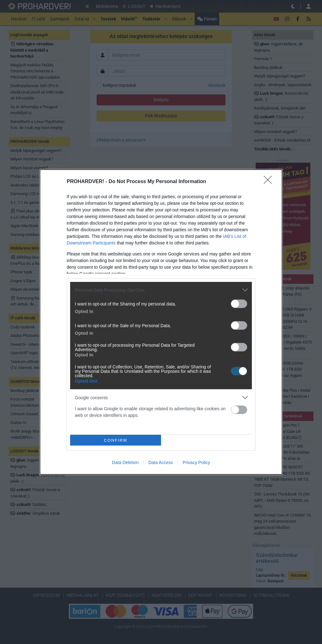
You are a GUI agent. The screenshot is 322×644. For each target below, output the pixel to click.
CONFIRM (116, 440)
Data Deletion (125, 462)
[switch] (239, 304)
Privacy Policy (196, 462)
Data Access (161, 462)
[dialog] (161, 322)
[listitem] (161, 290)
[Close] (270, 182)
